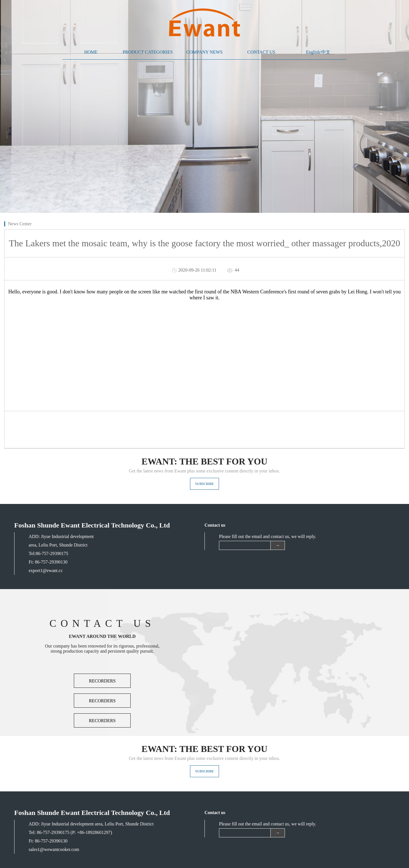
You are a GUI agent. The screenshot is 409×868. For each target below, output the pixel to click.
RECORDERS (102, 681)
